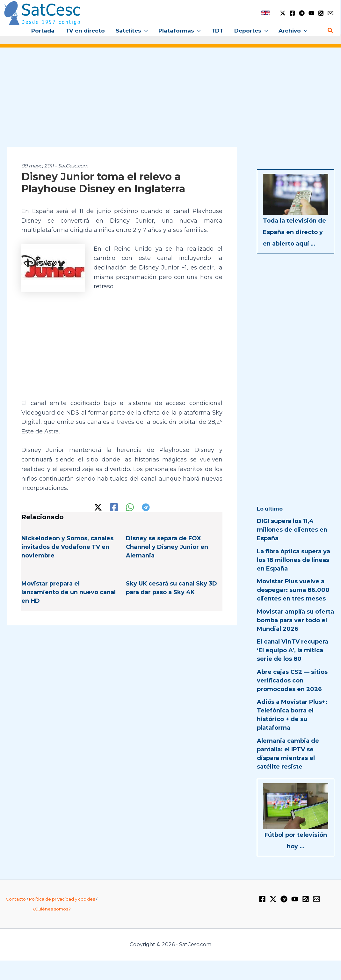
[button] (144, 31)
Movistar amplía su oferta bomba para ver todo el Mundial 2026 (295, 620)
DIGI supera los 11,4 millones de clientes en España (292, 530)
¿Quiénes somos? (52, 909)
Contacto (16, 899)
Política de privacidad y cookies (62, 899)
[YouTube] (311, 13)
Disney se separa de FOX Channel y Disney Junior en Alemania (167, 547)
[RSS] (321, 13)
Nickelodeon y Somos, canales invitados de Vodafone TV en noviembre (67, 547)
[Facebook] (292, 13)
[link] (266, 13)
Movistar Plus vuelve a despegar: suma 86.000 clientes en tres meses (293, 590)
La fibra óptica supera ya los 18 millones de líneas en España (294, 560)
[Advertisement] (170, 101)
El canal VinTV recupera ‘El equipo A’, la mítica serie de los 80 (293, 650)
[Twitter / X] (283, 13)
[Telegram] (302, 13)
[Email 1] (330, 13)
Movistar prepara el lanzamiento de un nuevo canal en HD (69, 592)
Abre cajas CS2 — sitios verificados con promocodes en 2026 (292, 681)
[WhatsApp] (130, 507)
